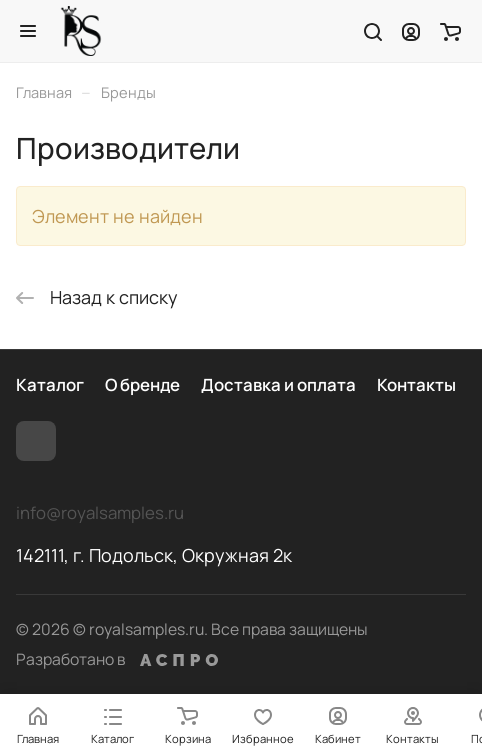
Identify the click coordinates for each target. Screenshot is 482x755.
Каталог (50, 384)
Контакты (416, 384)
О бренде (142, 384)
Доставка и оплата (278, 384)
